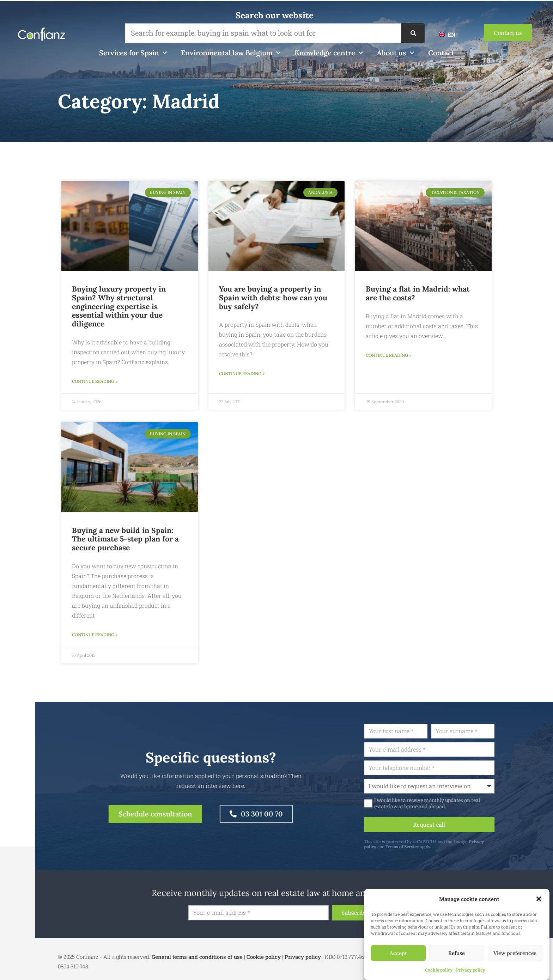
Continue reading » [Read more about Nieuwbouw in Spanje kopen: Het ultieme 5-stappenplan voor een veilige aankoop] (95, 635)
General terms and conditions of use (197, 957)
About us (396, 53)
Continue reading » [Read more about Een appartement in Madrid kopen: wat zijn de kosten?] (388, 355)
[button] (539, 899)
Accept (398, 953)
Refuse (457, 953)
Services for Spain (133, 53)
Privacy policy (470, 970)
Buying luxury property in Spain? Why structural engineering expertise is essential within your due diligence (119, 306)
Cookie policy (439, 970)
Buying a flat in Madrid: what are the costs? (418, 293)
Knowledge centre (329, 53)
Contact (441, 53)
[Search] (413, 33)
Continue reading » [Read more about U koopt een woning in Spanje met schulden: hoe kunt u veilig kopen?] (242, 373)
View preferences (515, 953)
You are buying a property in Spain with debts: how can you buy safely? (273, 298)
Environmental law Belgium (231, 53)
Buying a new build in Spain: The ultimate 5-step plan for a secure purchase (125, 539)
